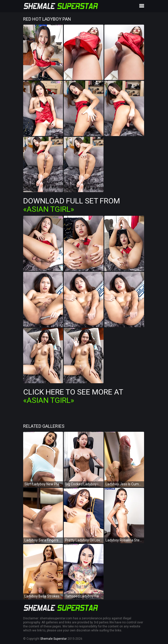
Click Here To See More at (73, 396)
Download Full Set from (72, 205)
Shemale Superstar (54, 639)
